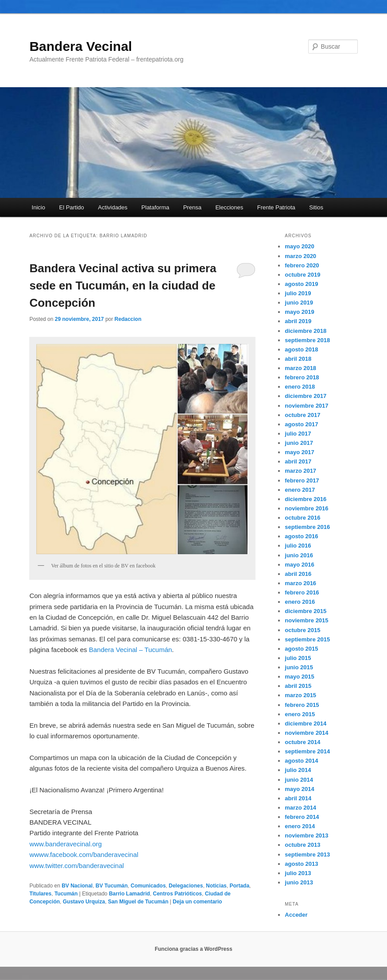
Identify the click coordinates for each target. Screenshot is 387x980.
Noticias (216, 886)
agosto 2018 (301, 349)
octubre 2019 (302, 275)
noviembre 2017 (306, 406)
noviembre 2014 (306, 733)
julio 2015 (298, 658)
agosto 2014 (301, 761)
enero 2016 (300, 602)
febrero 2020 (302, 265)
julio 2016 (298, 546)
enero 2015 (300, 714)
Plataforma (155, 207)
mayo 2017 (300, 452)
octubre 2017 (302, 415)
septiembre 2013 (307, 855)
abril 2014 (298, 798)
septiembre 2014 (307, 751)
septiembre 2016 (307, 527)
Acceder (296, 915)
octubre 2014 (302, 742)
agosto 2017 (301, 424)
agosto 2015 (301, 649)
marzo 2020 (300, 256)
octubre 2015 (302, 630)
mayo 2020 (300, 246)
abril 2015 (298, 686)
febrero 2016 (302, 592)
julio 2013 (298, 873)
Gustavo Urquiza (84, 902)
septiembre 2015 (307, 639)
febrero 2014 (302, 817)
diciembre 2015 (306, 611)
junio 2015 (299, 667)
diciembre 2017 (306, 396)
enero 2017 (300, 490)
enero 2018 (300, 387)
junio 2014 (299, 780)
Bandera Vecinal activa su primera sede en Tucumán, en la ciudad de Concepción (123, 286)
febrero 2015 (302, 705)
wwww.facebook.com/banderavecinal (84, 855)
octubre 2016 (302, 518)
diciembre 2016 (306, 499)
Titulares (40, 894)
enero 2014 (300, 826)
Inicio (39, 207)
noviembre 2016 (306, 508)
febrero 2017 (302, 480)
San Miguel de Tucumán (138, 902)
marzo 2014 (300, 808)
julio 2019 (298, 293)
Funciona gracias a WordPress (193, 949)
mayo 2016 (300, 565)
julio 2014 (298, 770)
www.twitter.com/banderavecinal (76, 866)
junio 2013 (299, 882)
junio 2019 (299, 303)
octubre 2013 (302, 845)
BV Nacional (77, 886)
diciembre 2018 (306, 331)
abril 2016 (298, 574)
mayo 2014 (300, 789)
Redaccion (128, 319)
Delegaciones (186, 886)
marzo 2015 (300, 695)
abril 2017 (298, 461)
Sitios (316, 207)
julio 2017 (298, 434)
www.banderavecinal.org (65, 844)
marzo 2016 (300, 583)
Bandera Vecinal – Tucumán (131, 650)
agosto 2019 (301, 284)
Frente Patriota (276, 207)
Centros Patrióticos (177, 894)
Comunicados (148, 886)
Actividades (112, 207)
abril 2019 (298, 321)
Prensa (192, 207)
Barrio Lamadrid (130, 894)
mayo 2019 (300, 312)
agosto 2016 (301, 536)
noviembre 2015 (306, 620)
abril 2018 (298, 359)
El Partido (71, 207)
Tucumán (66, 894)
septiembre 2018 (307, 340)
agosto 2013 (301, 864)
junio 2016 (299, 555)
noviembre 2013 (306, 835)
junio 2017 (299, 443)
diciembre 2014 (306, 723)
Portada (239, 886)
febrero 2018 (302, 377)
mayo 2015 (300, 677)
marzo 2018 (300, 368)
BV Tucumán (112, 886)
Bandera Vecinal (81, 46)
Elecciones (229, 207)
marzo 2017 (300, 471)
